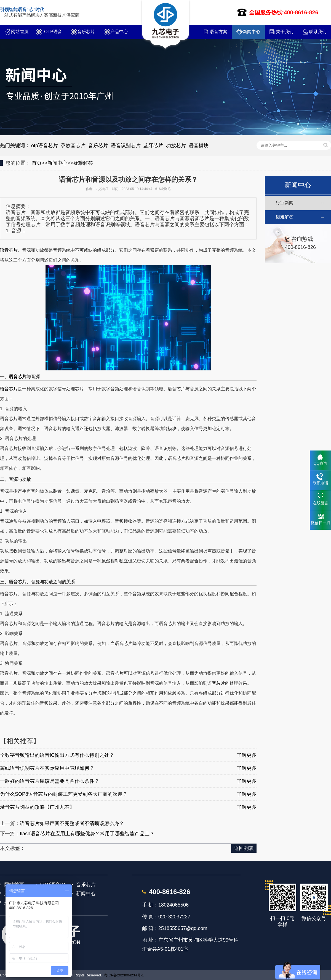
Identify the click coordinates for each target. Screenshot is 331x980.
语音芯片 (9, 250)
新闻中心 (252, 32)
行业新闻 (285, 203)
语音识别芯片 (126, 146)
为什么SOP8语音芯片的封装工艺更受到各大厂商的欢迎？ (64, 794)
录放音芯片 (73, 146)
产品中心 (119, 32)
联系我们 (318, 32)
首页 (37, 163)
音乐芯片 (86, 32)
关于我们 (285, 32)
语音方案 (218, 32)
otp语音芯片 (45, 146)
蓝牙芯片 (153, 146)
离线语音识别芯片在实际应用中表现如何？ (47, 768)
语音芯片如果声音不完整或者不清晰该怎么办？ (72, 823)
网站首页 (20, 32)
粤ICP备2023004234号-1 (124, 975)
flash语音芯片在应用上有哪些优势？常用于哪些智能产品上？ (87, 834)
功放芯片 (176, 146)
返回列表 (244, 848)
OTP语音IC (53, 34)
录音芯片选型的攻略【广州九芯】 (37, 807)
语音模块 (199, 146)
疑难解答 (83, 163)
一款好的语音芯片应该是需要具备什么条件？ (50, 781)
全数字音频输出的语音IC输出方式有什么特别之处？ (57, 755)
